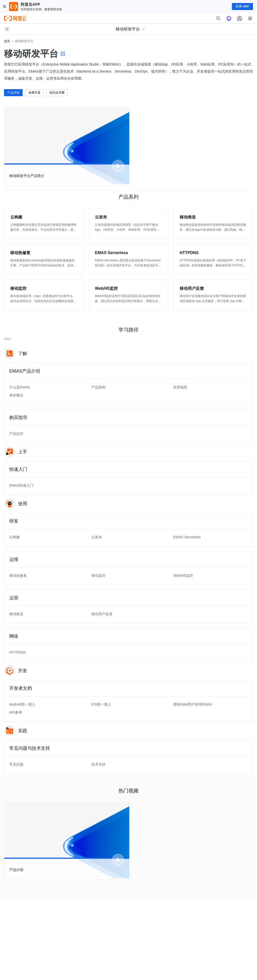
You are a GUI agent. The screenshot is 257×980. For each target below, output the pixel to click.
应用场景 (180, 387)
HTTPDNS (18, 652)
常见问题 (16, 764)
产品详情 (13, 93)
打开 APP (242, 7)
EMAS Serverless (187, 537)
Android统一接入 (22, 704)
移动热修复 (18, 575)
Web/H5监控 (183, 575)
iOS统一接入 (101, 704)
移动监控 (98, 575)
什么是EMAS (20, 387)
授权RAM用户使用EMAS (193, 704)
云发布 (97, 537)
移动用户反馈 (102, 614)
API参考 (16, 712)
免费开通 (34, 93)
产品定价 (16, 434)
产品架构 (98, 387)
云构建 (15, 537)
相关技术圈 (57, 93)
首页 (7, 41)
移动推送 (16, 614)
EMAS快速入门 (21, 485)
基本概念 (16, 395)
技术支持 (98, 764)
